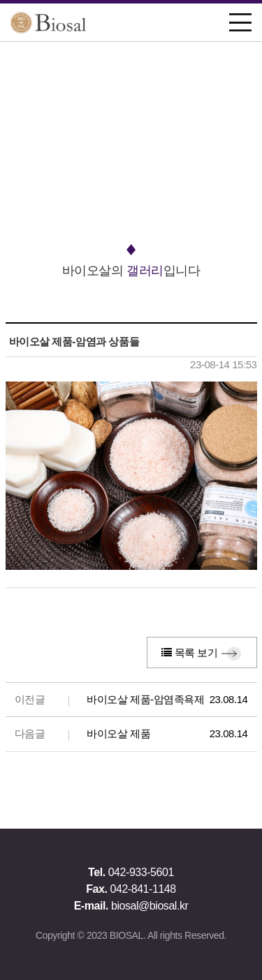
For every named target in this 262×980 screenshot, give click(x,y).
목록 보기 (189, 653)
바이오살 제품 (118, 733)
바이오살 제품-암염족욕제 (145, 699)
